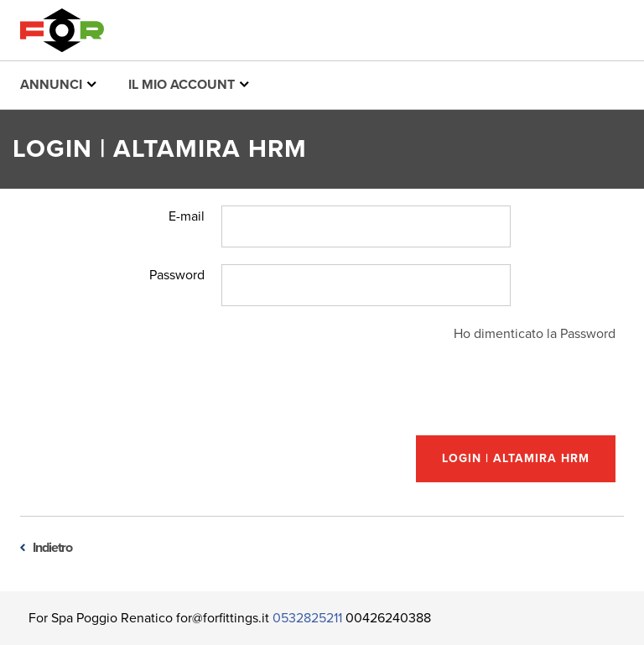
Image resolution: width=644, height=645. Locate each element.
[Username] (366, 226)
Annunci (58, 84)
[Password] (366, 285)
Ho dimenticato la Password (535, 334)
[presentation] (488, 394)
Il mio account (189, 84)
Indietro (52, 548)
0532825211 (307, 618)
